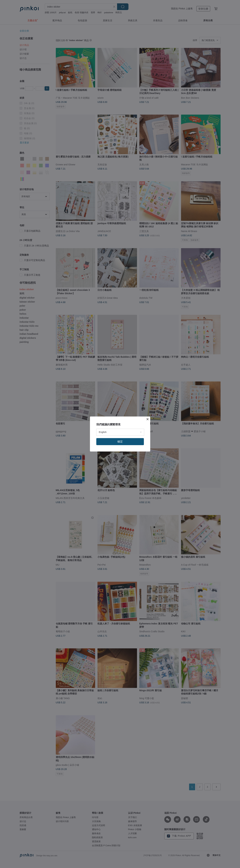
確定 (120, 442)
